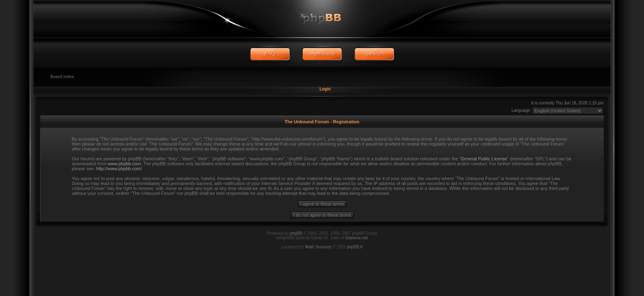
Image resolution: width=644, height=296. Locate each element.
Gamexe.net (356, 238)
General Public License (484, 159)
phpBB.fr (355, 247)
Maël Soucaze (318, 247)
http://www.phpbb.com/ (119, 169)
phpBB (296, 233)
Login (325, 89)
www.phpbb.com (124, 164)
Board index (62, 77)
